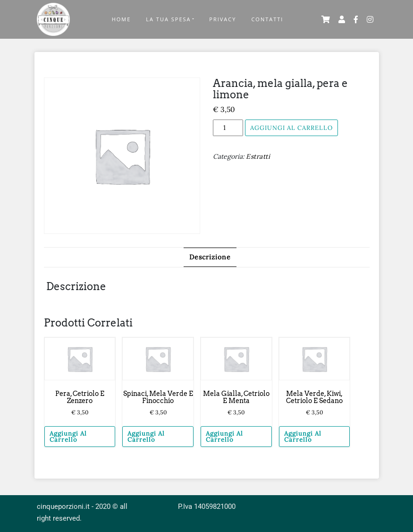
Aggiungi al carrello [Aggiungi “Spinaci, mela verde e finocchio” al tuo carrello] (146, 437)
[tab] (210, 257)
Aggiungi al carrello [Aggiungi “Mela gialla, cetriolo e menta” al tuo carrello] (224, 437)
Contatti (267, 19)
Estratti (258, 156)
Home (122, 19)
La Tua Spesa (168, 19)
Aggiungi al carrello (291, 128)
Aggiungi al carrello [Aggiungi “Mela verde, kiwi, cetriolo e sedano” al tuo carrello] (303, 437)
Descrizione (210, 257)
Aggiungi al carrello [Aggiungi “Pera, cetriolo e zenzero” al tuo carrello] (68, 437)
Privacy (223, 19)
